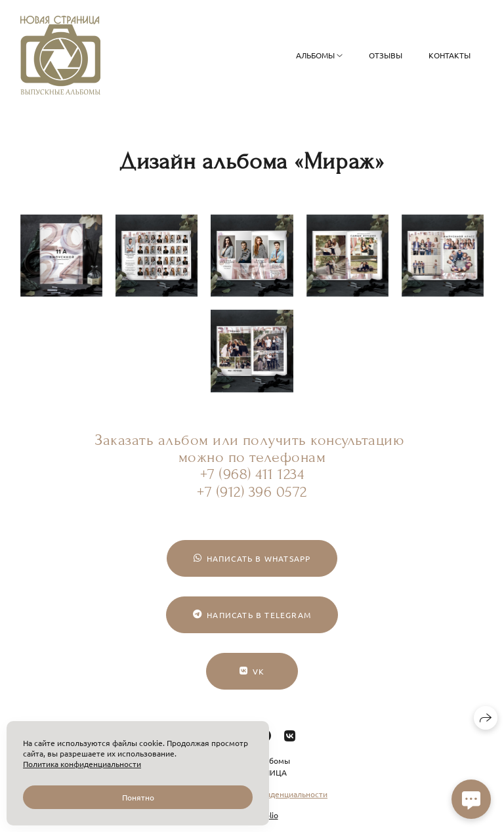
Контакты (450, 55)
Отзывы (386, 55)
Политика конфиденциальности (82, 764)
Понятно (138, 797)
